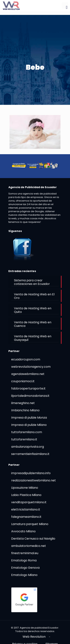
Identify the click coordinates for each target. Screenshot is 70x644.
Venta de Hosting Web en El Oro (34, 296)
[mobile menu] (65, 6)
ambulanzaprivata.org (28, 447)
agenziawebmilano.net (28, 374)
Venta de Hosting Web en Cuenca (33, 324)
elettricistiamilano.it (26, 509)
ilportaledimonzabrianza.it (30, 396)
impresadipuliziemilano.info (31, 473)
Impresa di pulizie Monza (29, 418)
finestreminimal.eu (25, 553)
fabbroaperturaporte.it (28, 388)
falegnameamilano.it (26, 517)
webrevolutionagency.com (31, 367)
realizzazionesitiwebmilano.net (34, 480)
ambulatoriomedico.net (29, 546)
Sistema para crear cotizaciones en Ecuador (32, 282)
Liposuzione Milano (25, 488)
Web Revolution (34, 637)
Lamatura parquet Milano (30, 524)
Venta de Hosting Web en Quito (33, 310)
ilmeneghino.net (23, 403)
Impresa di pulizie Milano (29, 425)
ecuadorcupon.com (26, 359)
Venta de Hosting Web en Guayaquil (33, 338)
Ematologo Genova (25, 568)
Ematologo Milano (24, 575)
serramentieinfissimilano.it (30, 454)
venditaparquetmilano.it (29, 502)
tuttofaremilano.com (27, 432)
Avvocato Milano (23, 531)
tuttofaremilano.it (24, 439)
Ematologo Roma (24, 560)
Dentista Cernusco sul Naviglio (33, 539)
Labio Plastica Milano (26, 495)
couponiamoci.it (23, 381)
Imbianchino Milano (25, 410)
